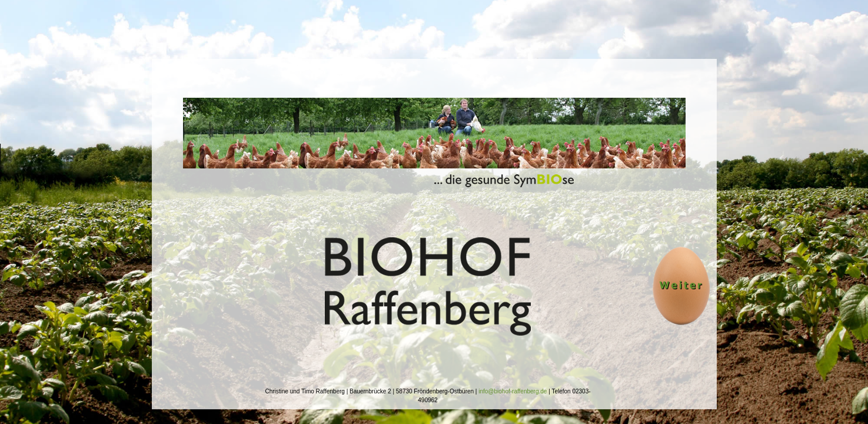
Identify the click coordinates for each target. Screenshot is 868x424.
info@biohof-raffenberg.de (513, 391)
